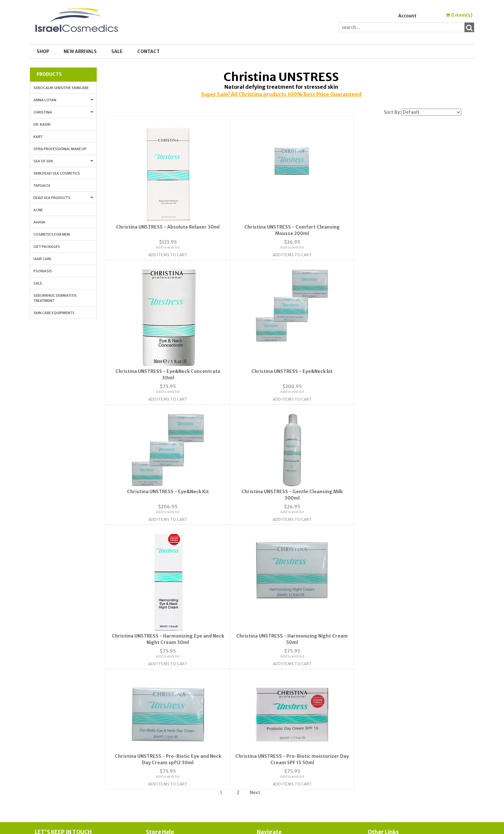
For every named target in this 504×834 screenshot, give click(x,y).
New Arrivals (80, 51)
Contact (148, 51)
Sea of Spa (63, 161)
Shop (43, 51)
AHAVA (39, 222)
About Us (156, 699)
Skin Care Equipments (54, 313)
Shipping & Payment (390, 757)
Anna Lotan (63, 100)
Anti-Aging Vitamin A (392, 722)
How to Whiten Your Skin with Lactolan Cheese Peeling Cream (418, 739)
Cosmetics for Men (52, 234)
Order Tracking (273, 714)
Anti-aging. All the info (394, 714)
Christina (63, 112)
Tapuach (42, 186)
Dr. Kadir (42, 124)
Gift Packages (47, 247)
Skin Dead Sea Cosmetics (57, 173)
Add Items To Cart (165, 254)
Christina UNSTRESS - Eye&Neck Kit (283, 347)
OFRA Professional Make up (60, 149)
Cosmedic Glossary (388, 699)
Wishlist (266, 699)
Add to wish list (165, 247)
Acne (38, 210)
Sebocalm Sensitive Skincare (61, 88)
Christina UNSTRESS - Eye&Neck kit (165, 347)
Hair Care (42, 259)
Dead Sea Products (63, 198)
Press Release (382, 749)
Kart (38, 137)
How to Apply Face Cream (395, 730)
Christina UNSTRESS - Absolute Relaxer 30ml (165, 227)
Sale (38, 283)
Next (255, 647)
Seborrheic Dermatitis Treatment (55, 298)
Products (49, 74)
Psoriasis (43, 271)
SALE (117, 51)
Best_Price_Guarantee (394, 765)
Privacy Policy (161, 722)
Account (407, 16)
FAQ (150, 714)
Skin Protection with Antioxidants (405, 706)
